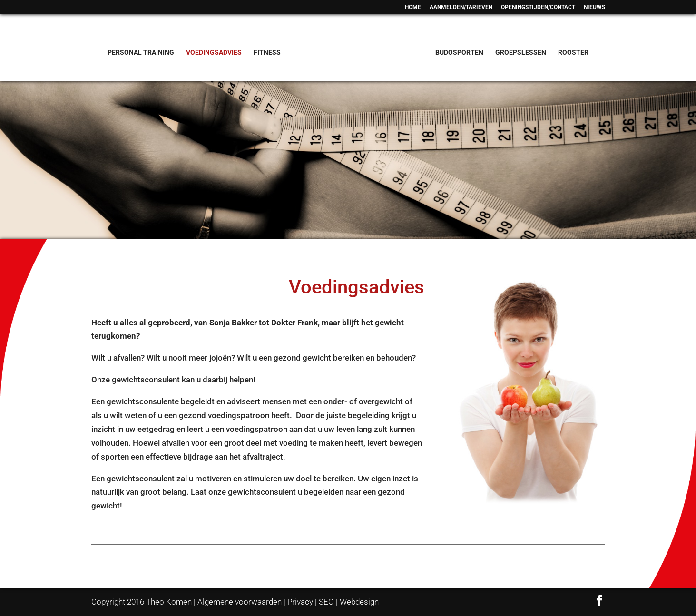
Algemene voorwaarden (240, 602)
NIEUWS (594, 7)
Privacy (300, 602)
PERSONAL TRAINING (141, 53)
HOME (413, 7)
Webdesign (359, 602)
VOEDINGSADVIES (214, 53)
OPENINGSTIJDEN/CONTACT (538, 7)
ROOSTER (573, 53)
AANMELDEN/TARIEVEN (461, 7)
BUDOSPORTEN (459, 53)
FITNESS (267, 53)
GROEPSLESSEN (521, 53)
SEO (326, 602)
